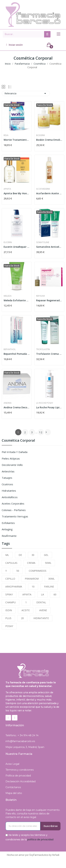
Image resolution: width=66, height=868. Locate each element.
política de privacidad (40, 839)
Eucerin (8, 242)
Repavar (40, 296)
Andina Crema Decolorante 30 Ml (17, 407)
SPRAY (9, 594)
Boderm (40, 135)
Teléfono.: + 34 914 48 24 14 (22, 735)
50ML (48, 563)
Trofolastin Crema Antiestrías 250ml (49, 354)
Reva (6, 135)
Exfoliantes (8, 523)
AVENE (43, 610)
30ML (51, 579)
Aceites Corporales (13, 503)
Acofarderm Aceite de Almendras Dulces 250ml (49, 193)
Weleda (8, 296)
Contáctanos (13, 787)
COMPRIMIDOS (38, 571)
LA (42, 594)
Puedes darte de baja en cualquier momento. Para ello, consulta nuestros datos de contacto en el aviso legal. (33, 814)
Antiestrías (8, 471)
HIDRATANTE (41, 618)
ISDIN (9, 610)
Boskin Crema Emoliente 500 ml (49, 140)
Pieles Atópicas (11, 458)
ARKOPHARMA (14, 587)
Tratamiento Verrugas (15, 516)
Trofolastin (43, 349)
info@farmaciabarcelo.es (20, 741)
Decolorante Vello (12, 465)
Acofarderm (43, 189)
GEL (46, 555)
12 (41, 432)
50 (18, 571)
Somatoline (43, 242)
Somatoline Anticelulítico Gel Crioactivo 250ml (49, 247)
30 (33, 555)
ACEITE (26, 610)
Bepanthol (10, 349)
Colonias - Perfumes (14, 510)
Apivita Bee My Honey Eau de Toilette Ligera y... (17, 193)
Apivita (7, 189)
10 (33, 587)
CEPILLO (10, 579)
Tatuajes (7, 478)
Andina (8, 403)
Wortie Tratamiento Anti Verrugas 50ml (17, 140)
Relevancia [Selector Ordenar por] (26, 93)
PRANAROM (32, 579)
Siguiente (46, 432)
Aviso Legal (12, 764)
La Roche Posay (45, 403)
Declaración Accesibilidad (21, 781)
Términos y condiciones (20, 770)
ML (7, 555)
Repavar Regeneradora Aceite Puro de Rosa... (49, 300)
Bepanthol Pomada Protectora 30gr (17, 354)
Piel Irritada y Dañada (15, 452)
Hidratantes (9, 491)
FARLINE (49, 587)
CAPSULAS (11, 563)
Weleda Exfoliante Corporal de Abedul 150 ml (17, 300)
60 (55, 594)
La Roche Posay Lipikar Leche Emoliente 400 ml (49, 407)
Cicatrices (7, 484)
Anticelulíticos (10, 497)
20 (22, 618)
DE (20, 555)
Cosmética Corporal (18, 441)
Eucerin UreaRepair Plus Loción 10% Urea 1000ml (17, 247)
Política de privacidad (18, 776)
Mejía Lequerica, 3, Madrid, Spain (25, 747)
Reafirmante (9, 536)
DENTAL (41, 602)
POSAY (9, 626)
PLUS (8, 618)
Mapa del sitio (14, 793)
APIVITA (27, 594)
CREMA (31, 563)
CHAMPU (11, 602)
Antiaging (7, 529)
